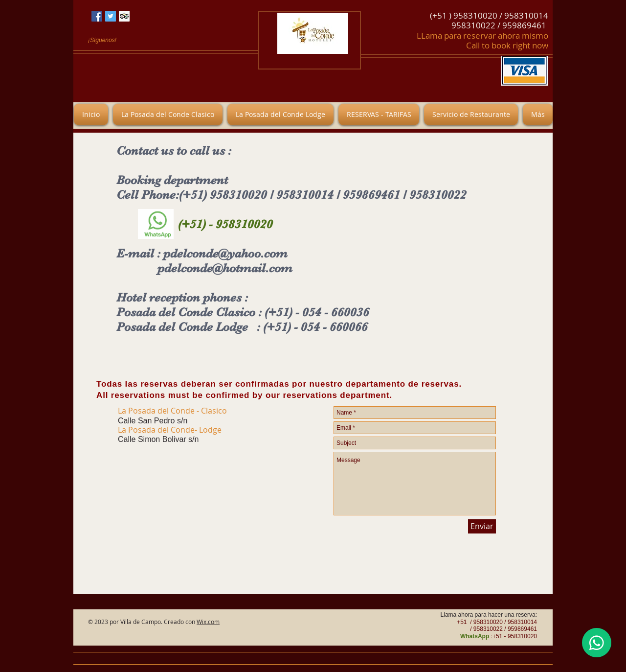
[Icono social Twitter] (111, 16)
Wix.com (208, 622)
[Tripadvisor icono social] (124, 16)
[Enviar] (482, 526)
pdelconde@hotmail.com (225, 268)
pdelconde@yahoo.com (225, 253)
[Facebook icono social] (97, 16)
